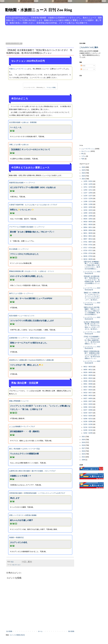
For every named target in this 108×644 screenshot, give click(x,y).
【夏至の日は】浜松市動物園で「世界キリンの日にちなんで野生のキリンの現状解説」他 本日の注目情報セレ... (92, 311)
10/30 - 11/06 (88, 204)
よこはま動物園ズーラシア (19, 426)
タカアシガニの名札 (19, 542)
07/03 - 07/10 (88, 253)
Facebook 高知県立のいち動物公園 (41, 360)
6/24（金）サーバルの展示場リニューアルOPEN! (31, 298)
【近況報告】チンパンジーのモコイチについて (30, 150)
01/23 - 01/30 (88, 424)
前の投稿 (71, 631)
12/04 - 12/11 (88, 190)
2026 (84, 167)
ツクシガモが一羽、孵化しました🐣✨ (27, 365)
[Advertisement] (46, 34)
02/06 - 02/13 (88, 419)
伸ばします (15, 498)
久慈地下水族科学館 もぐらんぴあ (22, 205)
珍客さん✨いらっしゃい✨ (22, 210)
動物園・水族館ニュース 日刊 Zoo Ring (39, 10)
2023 (84, 176)
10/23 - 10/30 (88, 207)
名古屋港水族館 (15, 122)
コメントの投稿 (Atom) (17, 635)
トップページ (30, 183)
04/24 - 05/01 (88, 387)
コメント (84, 69)
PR (82, 154)
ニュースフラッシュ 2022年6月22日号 (92, 318)
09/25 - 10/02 (88, 219)
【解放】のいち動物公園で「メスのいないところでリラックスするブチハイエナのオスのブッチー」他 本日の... (91, 296)
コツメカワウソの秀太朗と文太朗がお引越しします (32, 321)
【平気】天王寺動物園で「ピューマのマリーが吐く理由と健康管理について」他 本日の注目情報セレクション (92, 340)
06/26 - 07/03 (88, 256)
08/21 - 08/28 (88, 233)
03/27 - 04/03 (88, 398)
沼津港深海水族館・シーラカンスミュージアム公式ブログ (44, 493)
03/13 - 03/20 (88, 404)
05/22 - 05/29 (88, 375)
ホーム (40, 631)
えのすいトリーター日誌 (31, 449)
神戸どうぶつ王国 (16, 293)
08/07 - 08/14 (88, 239)
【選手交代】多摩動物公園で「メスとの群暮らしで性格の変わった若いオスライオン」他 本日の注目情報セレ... (92, 265)
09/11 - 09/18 (88, 224)
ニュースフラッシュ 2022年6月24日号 (92, 289)
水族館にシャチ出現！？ (21, 476)
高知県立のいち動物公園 (18, 360)
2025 (84, 170)
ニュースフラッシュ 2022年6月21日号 (92, 333)
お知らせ (25, 145)
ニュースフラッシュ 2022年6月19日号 (92, 362)
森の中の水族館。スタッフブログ (44, 471)
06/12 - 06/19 (88, 367)
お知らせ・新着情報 (29, 122)
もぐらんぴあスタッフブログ (47, 205)
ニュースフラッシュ (88, 149)
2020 (84, 440)
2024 (84, 173)
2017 (84, 448)
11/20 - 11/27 (88, 196)
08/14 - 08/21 (88, 236)
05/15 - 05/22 (88, 378)
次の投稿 (9, 631)
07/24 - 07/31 (88, 245)
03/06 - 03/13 (88, 407)
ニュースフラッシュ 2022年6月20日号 (92, 348)
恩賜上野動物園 (15, 401)
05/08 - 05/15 (88, 381)
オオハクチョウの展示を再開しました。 (27, 276)
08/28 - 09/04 (88, 230)
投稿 (83, 66)
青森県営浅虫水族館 (16, 183)
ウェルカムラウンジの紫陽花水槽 (24, 454)
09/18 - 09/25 (88, 222)
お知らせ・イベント (47, 271)
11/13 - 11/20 (88, 198)
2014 (84, 457)
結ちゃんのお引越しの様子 (21, 520)
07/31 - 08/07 (88, 242)
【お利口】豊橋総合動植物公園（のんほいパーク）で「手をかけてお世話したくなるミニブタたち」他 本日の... (91, 326)
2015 (84, 454)
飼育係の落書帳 (31, 515)
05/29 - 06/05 (88, 372)
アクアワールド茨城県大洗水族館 (21, 227)
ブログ (33, 426)
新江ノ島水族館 (15, 449)
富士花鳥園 (13, 249)
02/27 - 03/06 (88, 410)
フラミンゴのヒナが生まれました (24, 254)
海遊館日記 (20, 537)
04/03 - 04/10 (88, 395)
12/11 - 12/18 (88, 187)
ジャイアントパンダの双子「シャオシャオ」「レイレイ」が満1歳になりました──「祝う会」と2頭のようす (40, 408)
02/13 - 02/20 (88, 416)
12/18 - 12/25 (88, 184)
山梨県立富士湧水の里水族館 (20, 471)
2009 (84, 460)
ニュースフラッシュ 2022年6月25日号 (92, 272)
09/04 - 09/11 (88, 227)
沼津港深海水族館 (16, 493)
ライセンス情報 (51, 88)
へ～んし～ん (16, 127)
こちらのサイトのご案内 (89, 47)
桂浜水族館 (13, 316)
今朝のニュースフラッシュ (19, 69)
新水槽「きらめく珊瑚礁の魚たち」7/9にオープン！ (32, 232)
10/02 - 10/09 (88, 216)
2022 (84, 179)
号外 (83, 159)
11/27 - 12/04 (88, 193)
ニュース (25, 401)
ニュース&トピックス (27, 316)
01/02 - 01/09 (88, 433)
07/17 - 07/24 (88, 248)
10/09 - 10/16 (88, 213)
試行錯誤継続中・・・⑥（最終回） (25, 431)
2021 (84, 437)
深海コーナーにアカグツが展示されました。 (29, 343)
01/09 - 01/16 (88, 430)
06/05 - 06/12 (88, 370)
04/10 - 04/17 (88, 393)
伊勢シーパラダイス (16, 515)
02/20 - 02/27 (88, 413)
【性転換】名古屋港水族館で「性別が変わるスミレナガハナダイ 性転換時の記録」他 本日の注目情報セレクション (92, 281)
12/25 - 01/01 (88, 181)
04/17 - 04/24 (88, 390)
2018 (84, 445)
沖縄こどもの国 (15, 145)
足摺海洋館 (13, 338)
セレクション (16, 565)
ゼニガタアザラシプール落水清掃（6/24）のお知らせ (33, 187)
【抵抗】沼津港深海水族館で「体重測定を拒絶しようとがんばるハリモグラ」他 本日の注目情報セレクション (92, 355)
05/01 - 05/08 (88, 384)
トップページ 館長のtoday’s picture (32, 338)
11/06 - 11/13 (88, 201)
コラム (84, 156)
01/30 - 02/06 (88, 421)
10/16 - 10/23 (88, 210)
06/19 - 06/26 (88, 259)
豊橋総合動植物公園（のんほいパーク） (24, 271)
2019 (84, 442)
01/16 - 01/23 (88, 427)
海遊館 (12, 537)
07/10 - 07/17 (88, 250)
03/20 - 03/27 (88, 401)
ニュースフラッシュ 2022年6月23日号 (92, 304)
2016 (84, 451)
